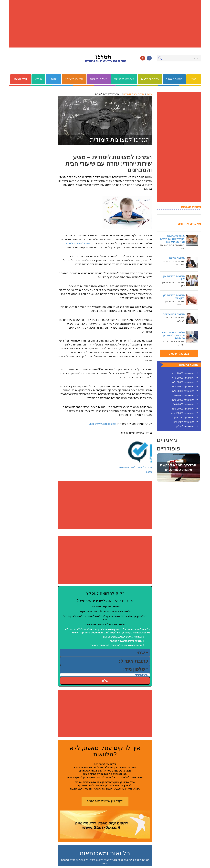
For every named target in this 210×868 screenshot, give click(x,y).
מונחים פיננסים (174, 79)
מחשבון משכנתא (74, 79)
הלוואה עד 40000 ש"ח (183, 387)
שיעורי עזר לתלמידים (134, 94)
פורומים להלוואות (124, 79)
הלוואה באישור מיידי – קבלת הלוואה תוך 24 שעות (173, 335)
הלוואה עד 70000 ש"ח (183, 400)
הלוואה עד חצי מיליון (184, 418)
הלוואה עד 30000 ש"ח (183, 382)
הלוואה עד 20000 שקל (183, 378)
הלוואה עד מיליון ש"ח (184, 422)
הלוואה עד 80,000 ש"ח (183, 404)
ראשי (194, 79)
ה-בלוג (38, 79)
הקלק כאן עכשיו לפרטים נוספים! (105, 801)
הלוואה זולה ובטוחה (174, 314)
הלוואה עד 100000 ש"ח (183, 413)
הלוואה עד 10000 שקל (183, 373)
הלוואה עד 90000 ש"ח (183, 409)
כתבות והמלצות (150, 79)
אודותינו (53, 79)
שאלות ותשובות (99, 79)
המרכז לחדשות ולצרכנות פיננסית (136, 467)
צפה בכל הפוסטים (179, 354)
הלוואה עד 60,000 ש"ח (183, 395)
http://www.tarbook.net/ (103, 424)
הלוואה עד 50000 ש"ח (183, 391)
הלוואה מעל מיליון (185, 426)
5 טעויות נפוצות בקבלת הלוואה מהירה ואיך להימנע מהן (172, 239)
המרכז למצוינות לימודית (78, 243)
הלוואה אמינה (177, 258)
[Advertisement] (105, 24)
